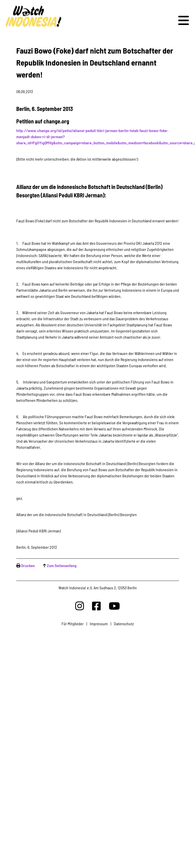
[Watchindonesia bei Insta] (80, 606)
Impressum (99, 624)
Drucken (28, 565)
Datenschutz (124, 624)
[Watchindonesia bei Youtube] (114, 606)
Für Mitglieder (73, 624)
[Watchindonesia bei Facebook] (96, 606)
